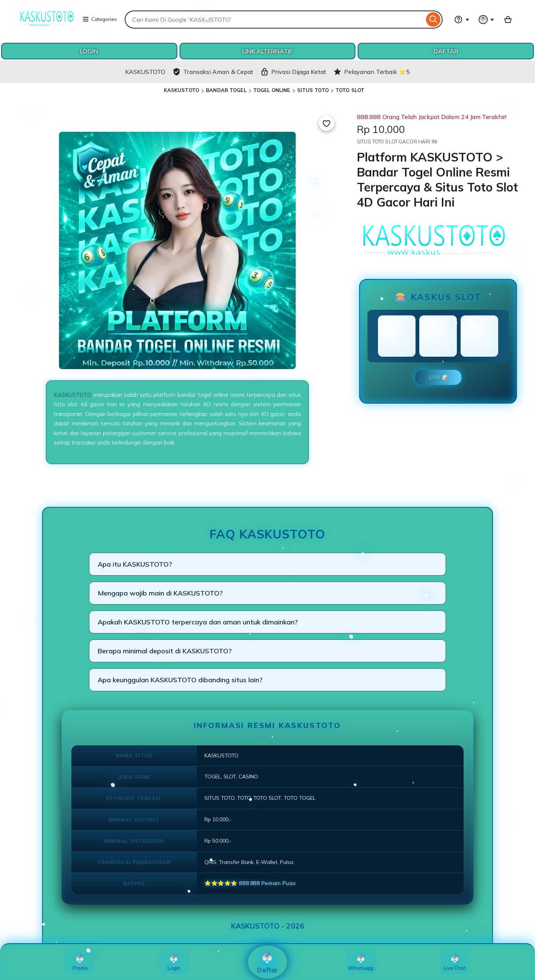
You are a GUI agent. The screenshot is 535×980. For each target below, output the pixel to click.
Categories (100, 19)
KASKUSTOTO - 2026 (268, 926)
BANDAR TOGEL (226, 90)
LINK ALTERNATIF (267, 51)
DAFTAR (446, 51)
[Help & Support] (462, 20)
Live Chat (455, 962)
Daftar (268, 962)
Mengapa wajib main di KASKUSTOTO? (160, 593)
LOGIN (89, 51)
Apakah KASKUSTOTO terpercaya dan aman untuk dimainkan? (198, 622)
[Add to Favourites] (326, 123)
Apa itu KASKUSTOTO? (135, 564)
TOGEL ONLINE (272, 90)
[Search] (433, 20)
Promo (80, 962)
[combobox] (274, 20)
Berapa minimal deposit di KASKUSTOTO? (165, 651)
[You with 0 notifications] (487, 20)
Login (174, 962)
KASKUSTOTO (181, 90)
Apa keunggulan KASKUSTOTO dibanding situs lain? (180, 680)
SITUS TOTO (313, 90)
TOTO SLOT (350, 90)
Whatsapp (361, 962)
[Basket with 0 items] (508, 20)
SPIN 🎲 (438, 377)
